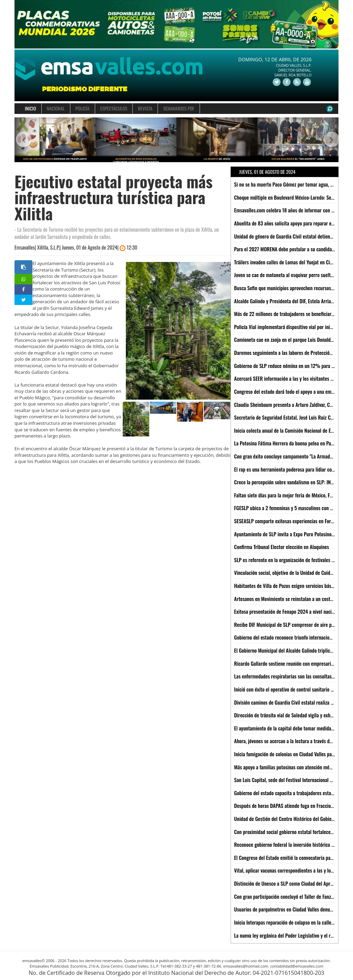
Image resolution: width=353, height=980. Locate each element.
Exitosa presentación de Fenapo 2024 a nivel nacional (287, 611)
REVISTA (145, 108)
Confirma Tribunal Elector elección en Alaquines (281, 547)
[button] (23, 140)
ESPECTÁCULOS (114, 108)
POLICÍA (83, 108)
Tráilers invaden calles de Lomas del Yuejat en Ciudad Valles (293, 262)
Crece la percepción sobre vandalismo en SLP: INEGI (286, 482)
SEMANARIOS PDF (179, 108)
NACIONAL (56, 108)
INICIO (31, 108)
